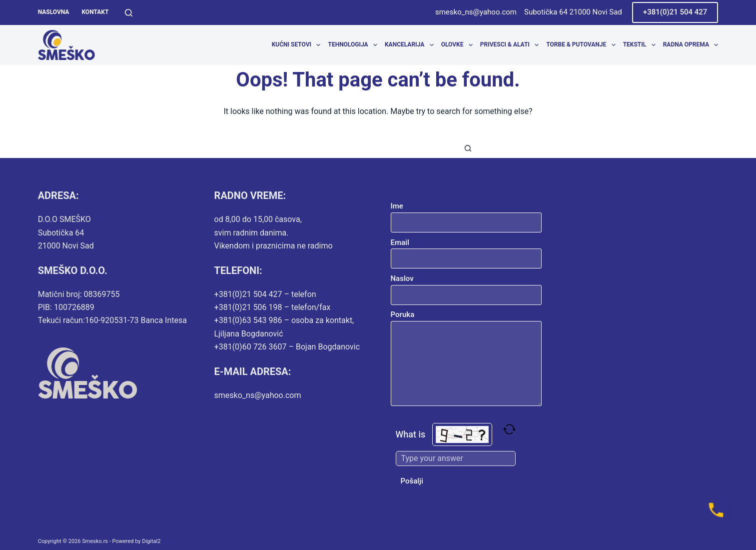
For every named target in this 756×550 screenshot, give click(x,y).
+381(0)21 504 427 (675, 12)
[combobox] (369, 148)
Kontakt (95, 12)
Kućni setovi (298, 45)
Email (466, 251)
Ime (466, 214)
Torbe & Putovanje (583, 45)
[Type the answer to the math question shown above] (456, 458)
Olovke (459, 45)
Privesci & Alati (511, 45)
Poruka (466, 358)
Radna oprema (691, 45)
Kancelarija (411, 45)
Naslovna (54, 12)
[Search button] (468, 148)
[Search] (129, 13)
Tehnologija (354, 45)
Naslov (466, 287)
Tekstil (641, 45)
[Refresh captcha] (509, 429)
